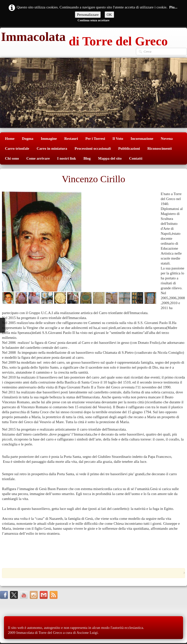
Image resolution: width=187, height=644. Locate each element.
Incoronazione (142, 139)
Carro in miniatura (52, 148)
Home (10, 139)
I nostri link (67, 158)
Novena (167, 139)
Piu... (173, 7)
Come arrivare (38, 158)
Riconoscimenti (159, 148)
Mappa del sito (110, 158)
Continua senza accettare (93, 20)
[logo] (84, 38)
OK (109, 15)
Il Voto (118, 139)
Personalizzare (88, 15)
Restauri (71, 139)
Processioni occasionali (93, 148)
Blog (87, 158)
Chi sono (12, 158)
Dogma (28, 139)
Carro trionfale (17, 148)
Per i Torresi (95, 139)
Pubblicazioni (129, 148)
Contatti (136, 158)
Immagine (49, 139)
